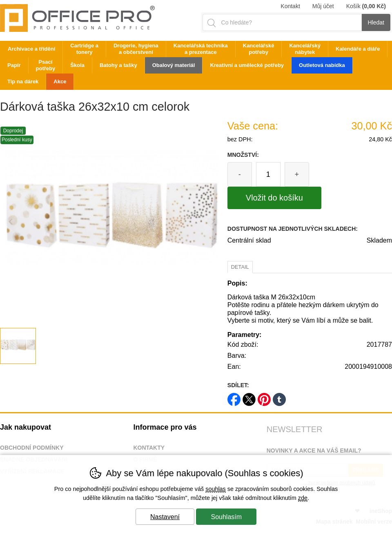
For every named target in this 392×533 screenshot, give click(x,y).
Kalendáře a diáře (358, 49)
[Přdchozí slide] (11, 222)
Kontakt (290, 6)
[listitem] (18, 346)
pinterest (264, 397)
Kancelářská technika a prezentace (201, 49)
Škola (77, 65)
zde (303, 498)
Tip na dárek (23, 81)
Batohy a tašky (118, 65)
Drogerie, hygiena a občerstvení (136, 49)
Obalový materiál (174, 65)
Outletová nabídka (322, 65)
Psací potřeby (46, 65)
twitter (249, 397)
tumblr (279, 397)
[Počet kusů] (268, 174)
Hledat (376, 22)
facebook (234, 397)
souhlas (216, 489)
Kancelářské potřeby (259, 49)
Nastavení (165, 517)
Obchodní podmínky (32, 448)
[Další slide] (213, 222)
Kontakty (149, 448)
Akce (60, 81)
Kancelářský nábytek (305, 49)
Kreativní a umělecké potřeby (247, 65)
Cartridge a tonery (84, 49)
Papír (14, 65)
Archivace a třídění (31, 49)
